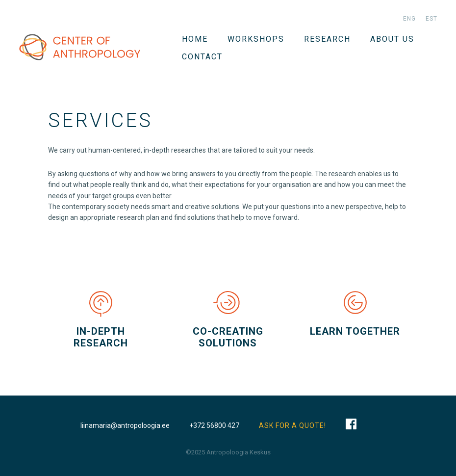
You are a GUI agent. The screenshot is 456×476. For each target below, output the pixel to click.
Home (195, 39)
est (431, 19)
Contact (202, 57)
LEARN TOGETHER (355, 331)
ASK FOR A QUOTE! (292, 425)
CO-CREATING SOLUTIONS (228, 337)
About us (392, 39)
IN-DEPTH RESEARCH (101, 337)
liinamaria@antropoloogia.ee (125, 425)
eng (409, 19)
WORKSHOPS (256, 39)
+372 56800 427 (214, 425)
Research (327, 39)
